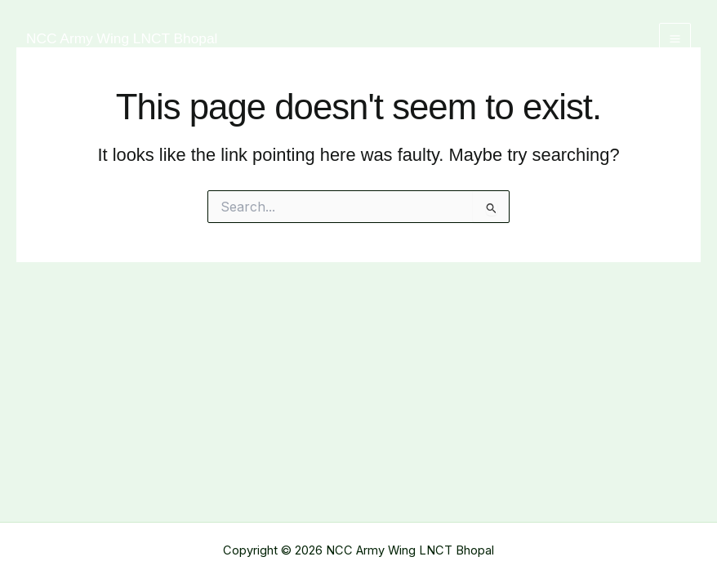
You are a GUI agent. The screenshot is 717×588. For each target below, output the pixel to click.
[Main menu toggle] (675, 39)
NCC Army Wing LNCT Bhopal (122, 38)
